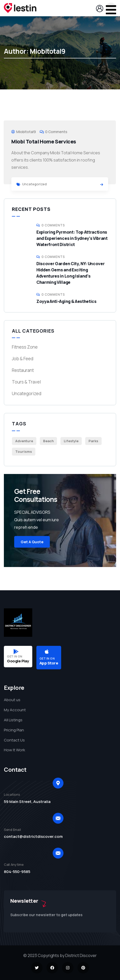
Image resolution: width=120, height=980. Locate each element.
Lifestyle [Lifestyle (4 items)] (71, 441)
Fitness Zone (25, 347)
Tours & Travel (26, 382)
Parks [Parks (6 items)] (93, 441)
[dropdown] (111, 8)
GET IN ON (15, 656)
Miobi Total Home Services (44, 141)
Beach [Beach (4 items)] (48, 441)
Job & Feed (23, 359)
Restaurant (23, 370)
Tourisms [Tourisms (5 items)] (24, 451)
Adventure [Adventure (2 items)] (24, 441)
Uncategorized (34, 184)
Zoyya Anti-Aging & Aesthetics (66, 301)
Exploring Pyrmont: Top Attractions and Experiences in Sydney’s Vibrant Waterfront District (72, 238)
